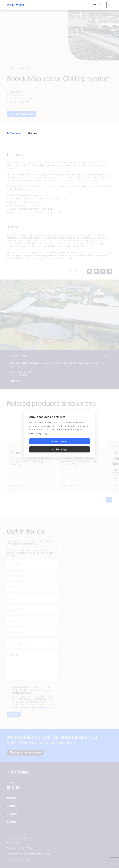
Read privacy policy (38, 437)
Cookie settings (75, 445)
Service (33, 133)
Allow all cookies (44, 445)
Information (14, 133)
